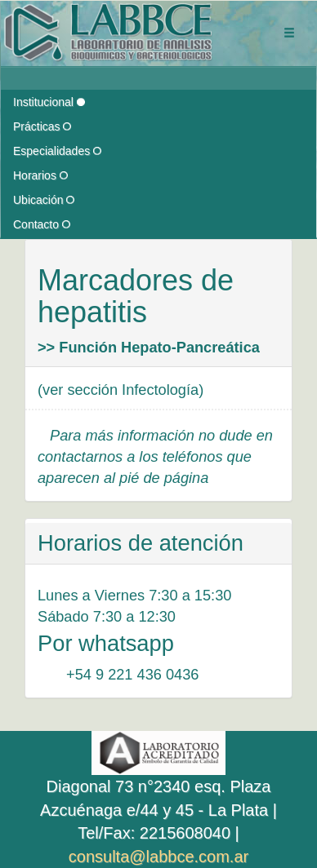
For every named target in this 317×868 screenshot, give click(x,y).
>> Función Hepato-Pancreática (149, 348)
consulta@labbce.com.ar (158, 857)
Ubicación (44, 200)
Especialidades (57, 151)
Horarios (40, 175)
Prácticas (42, 126)
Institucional (49, 102)
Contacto (42, 224)
